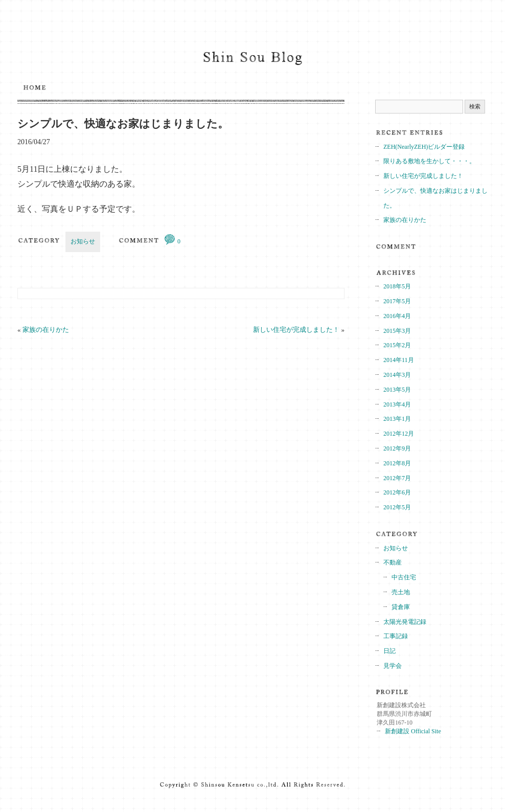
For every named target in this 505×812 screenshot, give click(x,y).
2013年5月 (397, 390)
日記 (389, 651)
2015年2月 (397, 345)
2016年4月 (397, 316)
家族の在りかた (46, 330)
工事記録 (396, 636)
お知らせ (83, 241)
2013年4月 (397, 404)
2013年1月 (397, 419)
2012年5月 (397, 507)
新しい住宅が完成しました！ (296, 330)
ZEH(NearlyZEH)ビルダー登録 (424, 147)
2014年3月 (397, 375)
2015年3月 (397, 331)
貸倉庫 (401, 607)
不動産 (393, 562)
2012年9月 (397, 448)
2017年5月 (397, 301)
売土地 (401, 592)
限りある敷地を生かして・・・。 (429, 161)
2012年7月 (397, 478)
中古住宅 (404, 577)
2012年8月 (397, 463)
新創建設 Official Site (413, 731)
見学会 (393, 666)
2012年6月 (397, 492)
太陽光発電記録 (405, 622)
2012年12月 (399, 434)
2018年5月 (397, 286)
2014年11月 (399, 360)
